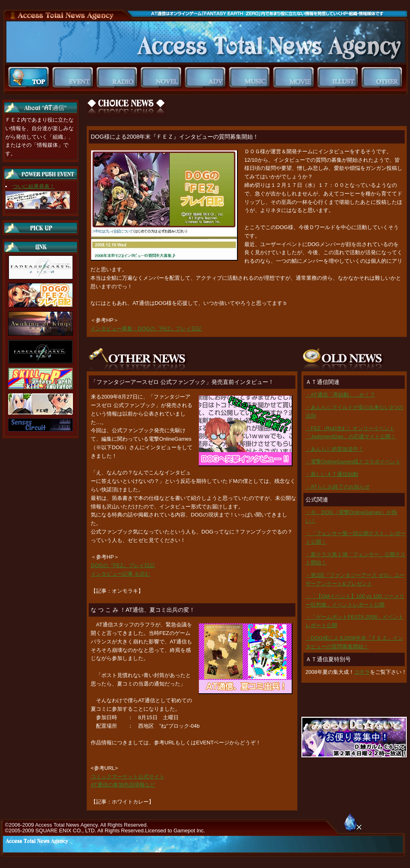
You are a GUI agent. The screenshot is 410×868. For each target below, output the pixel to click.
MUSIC (251, 78)
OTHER (383, 78)
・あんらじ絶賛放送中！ (334, 449)
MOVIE (295, 78)
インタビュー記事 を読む (121, 574)
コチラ (362, 672)
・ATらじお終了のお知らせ (338, 487)
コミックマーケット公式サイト (128, 777)
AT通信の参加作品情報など (123, 785)
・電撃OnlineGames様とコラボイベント (353, 462)
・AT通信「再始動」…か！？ (340, 395)
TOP (30, 78)
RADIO (119, 78)
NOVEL (163, 78)
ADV (207, 78)
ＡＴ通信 (205, 42)
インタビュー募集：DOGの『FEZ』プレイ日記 (146, 329)
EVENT (74, 78)
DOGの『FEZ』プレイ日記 (123, 565)
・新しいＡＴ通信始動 (332, 474)
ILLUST (339, 78)
